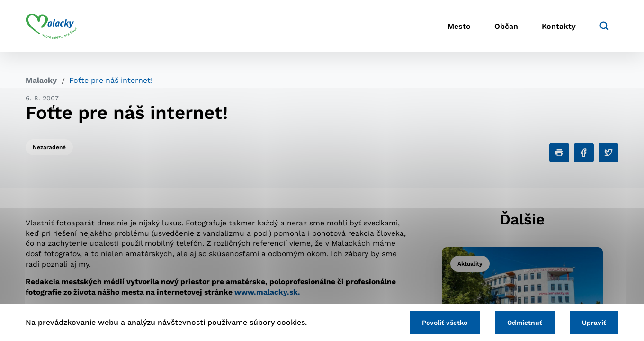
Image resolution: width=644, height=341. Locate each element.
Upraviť (594, 323)
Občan (506, 26)
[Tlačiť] (559, 153)
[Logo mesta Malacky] (51, 26)
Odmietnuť (525, 323)
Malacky (41, 80)
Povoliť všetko (445, 323)
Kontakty (559, 26)
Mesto (459, 26)
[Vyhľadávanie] (604, 26)
